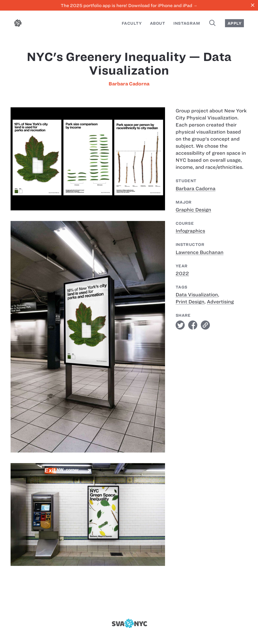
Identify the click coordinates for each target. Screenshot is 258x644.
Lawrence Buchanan (200, 252)
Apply (234, 23)
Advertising (220, 302)
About (157, 23)
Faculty (132, 23)
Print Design (190, 302)
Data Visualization (197, 295)
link (205, 325)
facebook (193, 325)
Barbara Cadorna (129, 84)
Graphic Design (193, 210)
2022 (182, 273)
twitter (180, 325)
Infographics (190, 231)
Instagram (187, 23)
